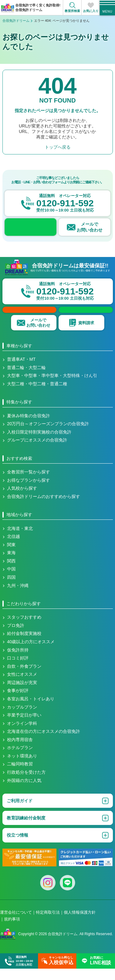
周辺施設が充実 (22, 694)
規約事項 (12, 931)
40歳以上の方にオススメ (31, 653)
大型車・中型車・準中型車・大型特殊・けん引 (52, 387)
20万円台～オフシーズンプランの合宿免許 (48, 435)
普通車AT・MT (21, 371)
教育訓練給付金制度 (26, 830)
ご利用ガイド (20, 812)
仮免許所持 (18, 662)
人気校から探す (22, 500)
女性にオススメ (22, 686)
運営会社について (16, 924)
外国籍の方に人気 (24, 792)
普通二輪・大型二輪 (26, 379)
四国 (11, 589)
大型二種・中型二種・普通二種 (37, 395)
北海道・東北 (20, 540)
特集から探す (19, 414)
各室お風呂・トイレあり (31, 710)
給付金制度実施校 (24, 645)
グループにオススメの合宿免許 (37, 452)
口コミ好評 (18, 670)
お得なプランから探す (29, 492)
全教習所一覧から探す (29, 484)
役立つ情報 (17, 847)
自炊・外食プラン (24, 678)
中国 (11, 581)
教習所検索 (72, 11)
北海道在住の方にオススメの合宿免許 (44, 743)
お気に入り (91, 11)
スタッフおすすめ (24, 629)
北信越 (13, 548)
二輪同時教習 (20, 776)
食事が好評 (18, 702)
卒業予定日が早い (24, 727)
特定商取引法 (48, 924)
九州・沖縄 (18, 597)
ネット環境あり (22, 768)
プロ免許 (16, 637)
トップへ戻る (58, 147)
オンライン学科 (22, 735)
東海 (11, 564)
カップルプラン (22, 719)
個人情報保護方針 (80, 924)
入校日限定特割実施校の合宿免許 (39, 444)
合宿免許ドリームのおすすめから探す (44, 508)
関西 (11, 573)
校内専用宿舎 (20, 751)
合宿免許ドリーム (16, 21)
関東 (11, 556)
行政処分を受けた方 (26, 784)
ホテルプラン (20, 759)
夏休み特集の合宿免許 (29, 427)
